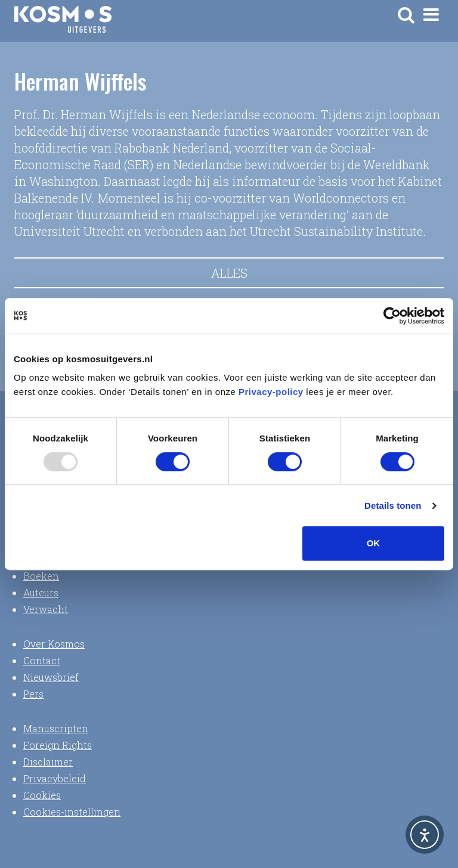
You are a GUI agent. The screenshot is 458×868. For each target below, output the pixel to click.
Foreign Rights (58, 745)
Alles (229, 273)
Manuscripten (56, 728)
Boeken (41, 576)
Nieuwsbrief (51, 677)
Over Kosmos (54, 644)
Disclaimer (48, 762)
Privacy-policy (271, 392)
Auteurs (41, 592)
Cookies (42, 795)
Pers (33, 694)
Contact (42, 660)
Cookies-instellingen (72, 812)
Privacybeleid (55, 778)
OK (374, 543)
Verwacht (46, 609)
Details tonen (393, 505)
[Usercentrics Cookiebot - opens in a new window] (392, 316)
